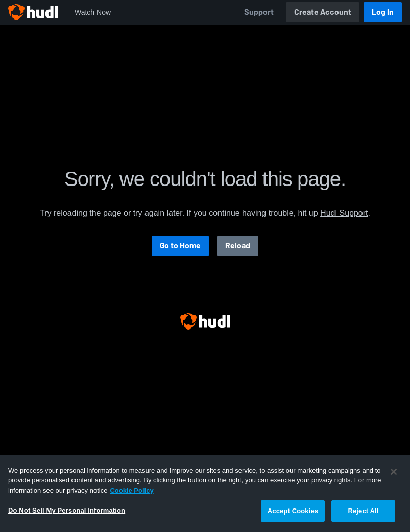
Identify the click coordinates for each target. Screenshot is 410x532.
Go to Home (180, 246)
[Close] (394, 472)
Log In (383, 12)
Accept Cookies (293, 511)
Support (259, 12)
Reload (238, 246)
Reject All (363, 511)
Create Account (323, 12)
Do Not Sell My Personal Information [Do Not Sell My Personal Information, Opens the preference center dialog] (67, 510)
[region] (205, 494)
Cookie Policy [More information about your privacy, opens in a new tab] (131, 490)
